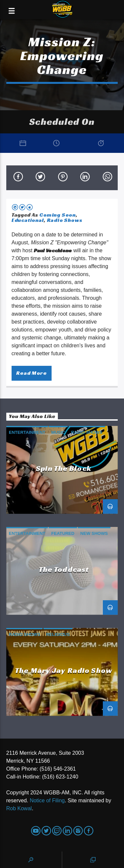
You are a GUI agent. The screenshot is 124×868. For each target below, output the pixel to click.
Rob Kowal (19, 808)
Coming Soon (58, 215)
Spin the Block (64, 468)
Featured (63, 533)
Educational (28, 220)
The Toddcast (64, 569)
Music (58, 432)
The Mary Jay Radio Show (64, 670)
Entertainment (27, 432)
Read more (31, 373)
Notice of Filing (47, 800)
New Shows (94, 533)
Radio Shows (65, 220)
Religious (58, 634)
